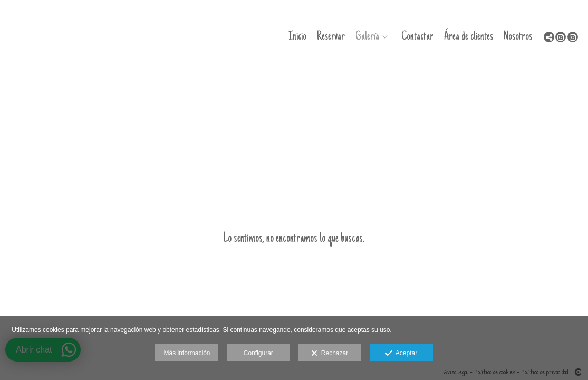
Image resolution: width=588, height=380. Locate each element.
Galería (365, 37)
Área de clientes (466, 37)
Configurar (258, 353)
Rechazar (330, 354)
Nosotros (516, 37)
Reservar (329, 37)
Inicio (295, 37)
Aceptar (401, 354)
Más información (187, 353)
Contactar (415, 37)
